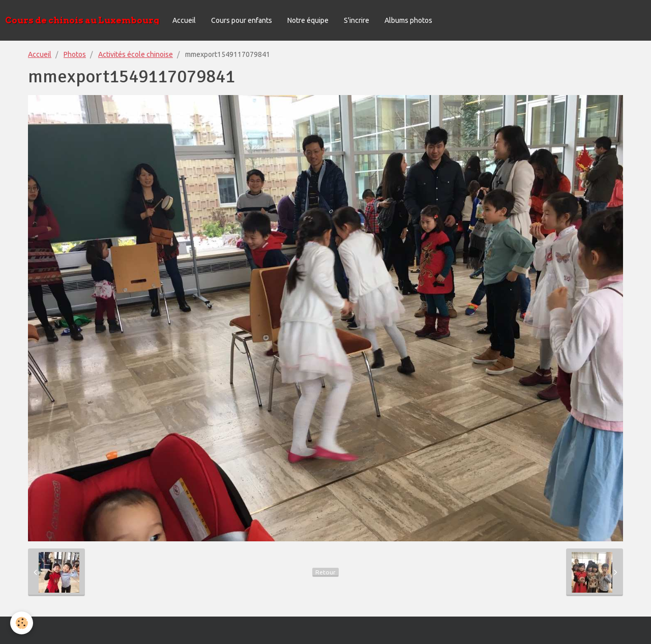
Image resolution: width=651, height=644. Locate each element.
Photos (75, 54)
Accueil (184, 20)
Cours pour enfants (242, 20)
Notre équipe (308, 20)
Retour (325, 572)
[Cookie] (22, 623)
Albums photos (408, 20)
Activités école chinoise (136, 54)
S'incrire (357, 20)
